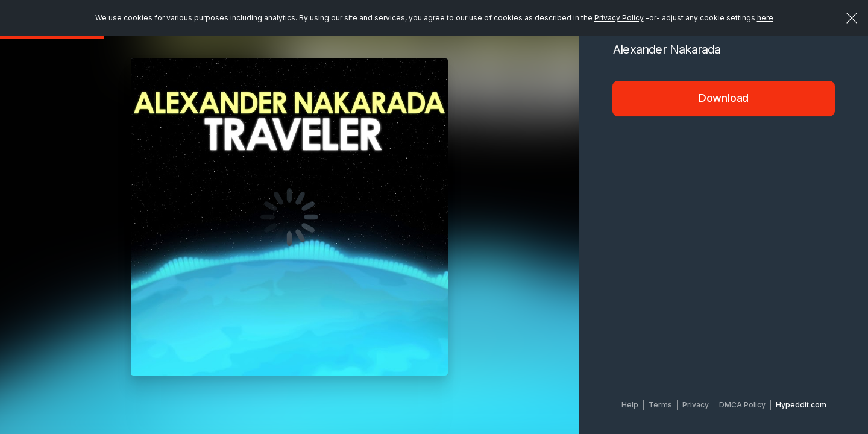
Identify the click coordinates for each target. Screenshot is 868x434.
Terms (660, 405)
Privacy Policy (619, 18)
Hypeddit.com (801, 405)
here (765, 18)
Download (724, 98)
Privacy (696, 405)
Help (630, 405)
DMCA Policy (742, 405)
